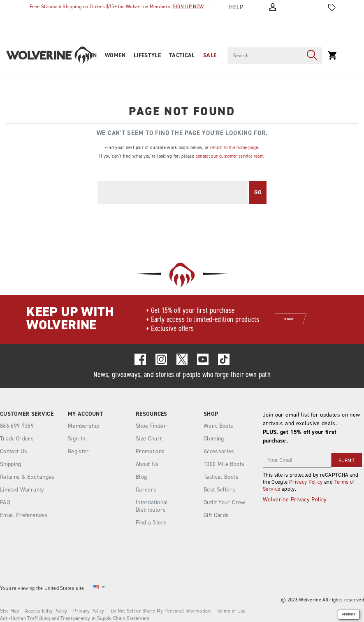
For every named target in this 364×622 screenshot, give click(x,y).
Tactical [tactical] (182, 55)
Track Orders (17, 439)
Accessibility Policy (46, 611)
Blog (141, 477)
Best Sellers (219, 490)
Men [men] (91, 55)
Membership (84, 426)
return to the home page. (235, 147)
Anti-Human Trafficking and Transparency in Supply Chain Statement (75, 618)
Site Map (9, 611)
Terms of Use (231, 611)
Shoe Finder (151, 426)
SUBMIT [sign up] (347, 461)
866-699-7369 (17, 426)
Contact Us (14, 451)
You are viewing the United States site (42, 588)
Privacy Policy (306, 482)
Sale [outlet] (210, 55)
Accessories (219, 451)
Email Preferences (24, 515)
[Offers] (332, 7)
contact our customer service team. (230, 156)
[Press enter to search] (312, 56)
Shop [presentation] (211, 414)
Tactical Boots (221, 477)
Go (258, 192)
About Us (147, 464)
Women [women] (115, 55)
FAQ (5, 502)
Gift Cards (216, 515)
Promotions (150, 451)
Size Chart (149, 439)
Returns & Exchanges (27, 477)
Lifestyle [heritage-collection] (147, 55)
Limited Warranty (22, 490)
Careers (146, 490)
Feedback (349, 614)
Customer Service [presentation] (27, 414)
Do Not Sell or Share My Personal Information (161, 611)
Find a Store (151, 523)
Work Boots (219, 426)
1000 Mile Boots (224, 464)
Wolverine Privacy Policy (295, 500)
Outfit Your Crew (225, 502)
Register (79, 451)
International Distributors (152, 506)
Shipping (11, 464)
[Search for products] (264, 56)
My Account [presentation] (86, 414)
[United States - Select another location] (96, 588)
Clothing (214, 439)
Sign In (77, 439)
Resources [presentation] (152, 414)
